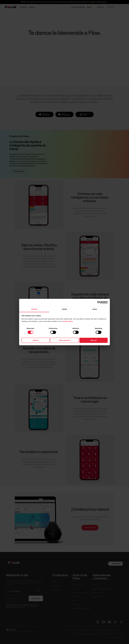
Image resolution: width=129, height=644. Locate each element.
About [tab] (95, 309)
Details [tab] (64, 309)
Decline (36, 340)
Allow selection (64, 340)
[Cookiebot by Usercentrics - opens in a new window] (99, 303)
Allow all (93, 340)
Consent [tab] (34, 309)
